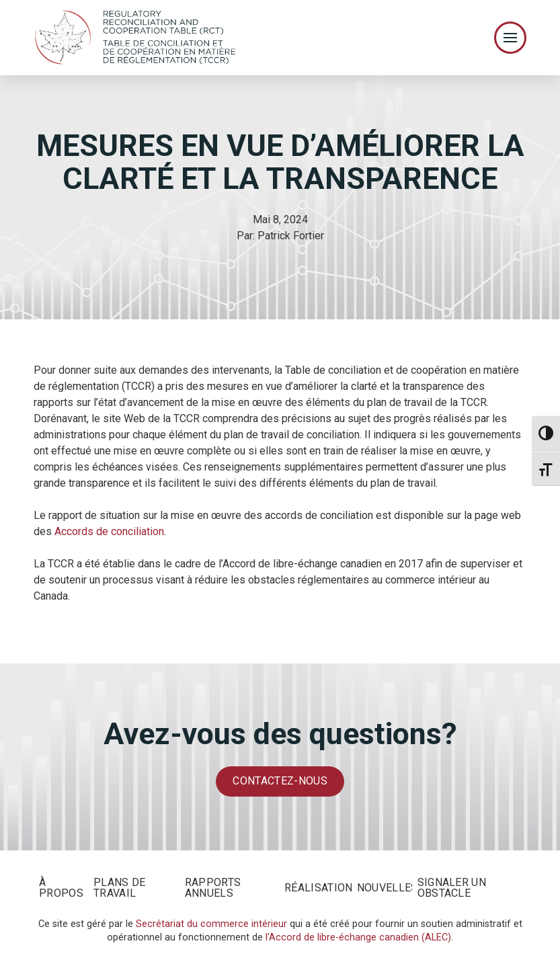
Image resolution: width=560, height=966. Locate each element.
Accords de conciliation (109, 531)
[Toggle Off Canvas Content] (510, 38)
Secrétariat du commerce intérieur (211, 924)
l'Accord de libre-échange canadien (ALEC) (358, 937)
